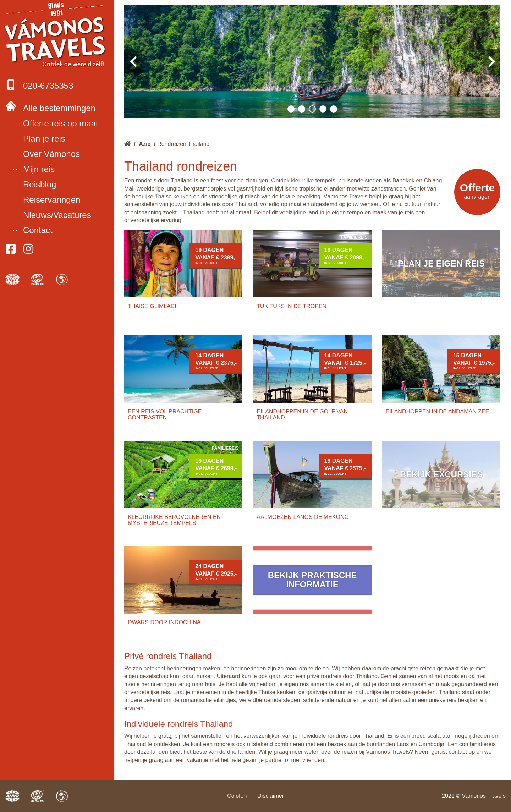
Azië (145, 144)
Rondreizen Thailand (183, 144)
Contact (38, 230)
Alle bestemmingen (59, 108)
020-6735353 (39, 85)
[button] (291, 109)
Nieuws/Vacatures (57, 215)
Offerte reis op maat (61, 123)
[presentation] (133, 62)
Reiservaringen (52, 200)
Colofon (237, 796)
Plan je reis (44, 139)
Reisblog (40, 184)
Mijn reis (39, 169)
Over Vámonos (51, 154)
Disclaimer (271, 796)
